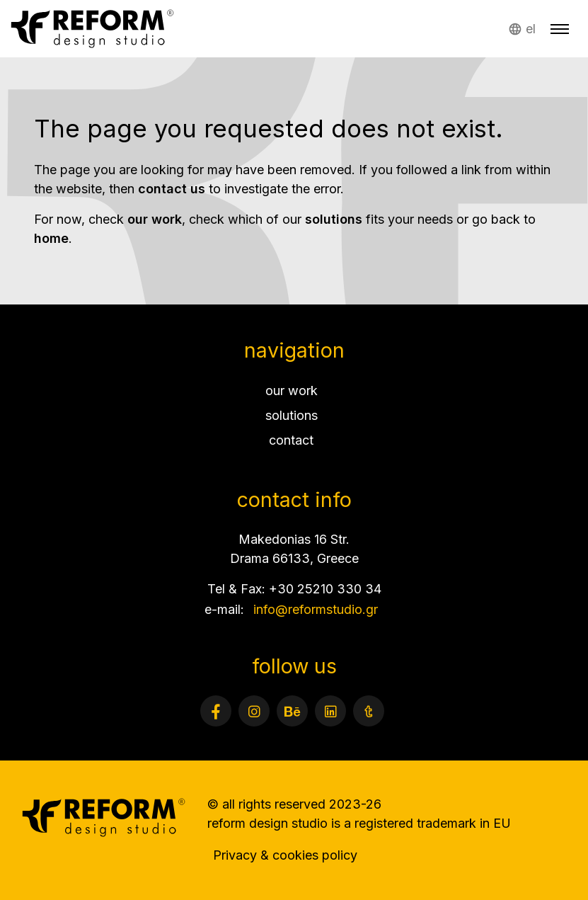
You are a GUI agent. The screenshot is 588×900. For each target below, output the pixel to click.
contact (291, 440)
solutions (334, 219)
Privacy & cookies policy (285, 855)
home (51, 238)
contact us (172, 189)
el (531, 29)
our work (155, 219)
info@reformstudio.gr (316, 609)
